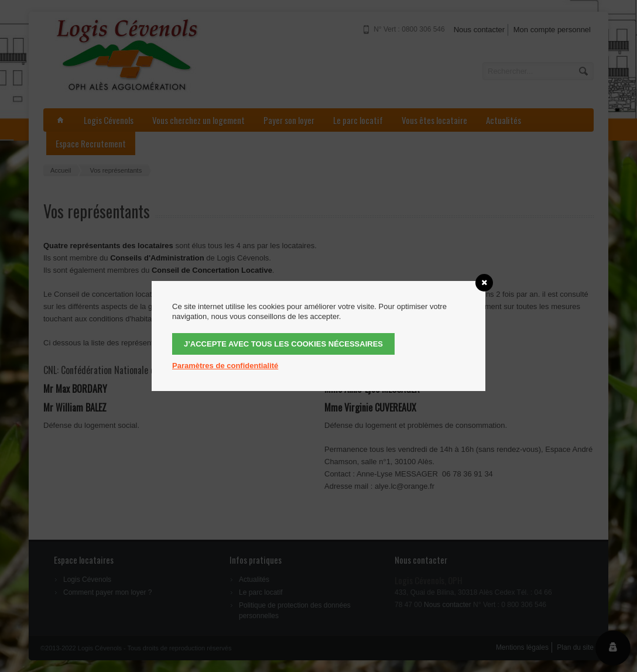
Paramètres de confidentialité (225, 366)
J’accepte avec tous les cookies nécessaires (283, 344)
